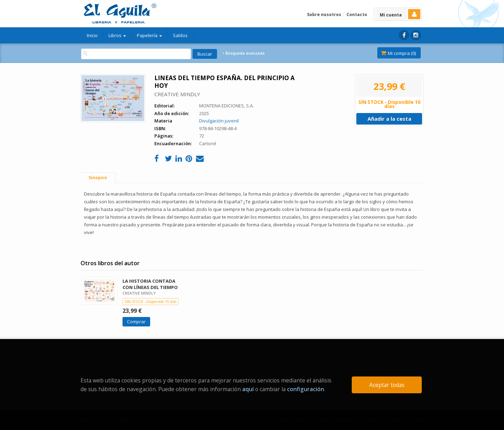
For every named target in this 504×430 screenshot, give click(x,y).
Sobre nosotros (324, 15)
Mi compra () (398, 53)
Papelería (149, 35)
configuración (306, 389)
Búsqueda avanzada (244, 53)
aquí (248, 389)
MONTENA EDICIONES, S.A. (226, 106)
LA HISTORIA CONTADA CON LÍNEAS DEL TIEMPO (150, 284)
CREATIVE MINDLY (177, 94)
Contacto (357, 15)
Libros (117, 35)
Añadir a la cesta (389, 119)
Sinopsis (98, 178)
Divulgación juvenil (219, 121)
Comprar (136, 322)
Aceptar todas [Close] (387, 385)
